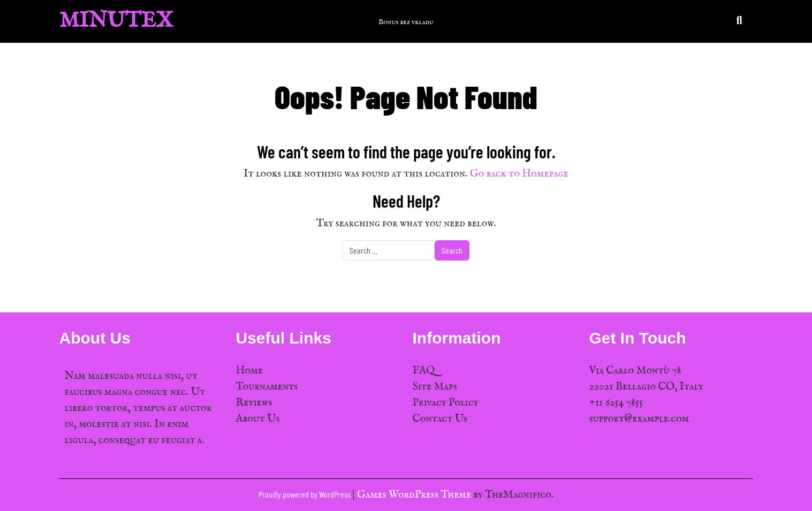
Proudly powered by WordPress (305, 494)
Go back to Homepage (519, 174)
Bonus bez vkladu (406, 22)
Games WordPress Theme (415, 495)
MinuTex (116, 21)
